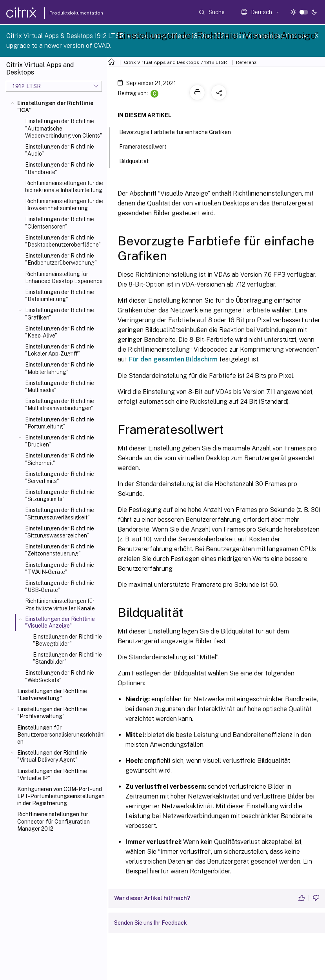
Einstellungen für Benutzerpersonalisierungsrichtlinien (61, 735)
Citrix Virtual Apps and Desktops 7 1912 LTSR (175, 62)
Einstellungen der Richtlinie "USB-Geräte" (60, 586)
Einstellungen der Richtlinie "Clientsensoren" (60, 223)
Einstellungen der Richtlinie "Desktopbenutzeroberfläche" (63, 241)
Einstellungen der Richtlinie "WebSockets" (60, 676)
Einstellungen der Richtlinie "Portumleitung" (60, 423)
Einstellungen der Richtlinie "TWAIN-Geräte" (60, 568)
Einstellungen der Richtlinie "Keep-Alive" (60, 332)
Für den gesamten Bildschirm (173, 359)
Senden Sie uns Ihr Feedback (151, 923)
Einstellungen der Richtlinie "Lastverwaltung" (52, 695)
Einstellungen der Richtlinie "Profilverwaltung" (52, 713)
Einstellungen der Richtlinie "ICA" (55, 107)
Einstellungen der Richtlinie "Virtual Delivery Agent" (52, 756)
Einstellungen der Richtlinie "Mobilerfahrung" (60, 368)
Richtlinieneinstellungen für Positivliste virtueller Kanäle (60, 604)
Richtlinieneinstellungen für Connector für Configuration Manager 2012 (54, 821)
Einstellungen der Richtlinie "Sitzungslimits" (60, 495)
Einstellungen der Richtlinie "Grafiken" (60, 314)
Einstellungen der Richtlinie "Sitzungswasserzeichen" (60, 532)
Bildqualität (138, 160)
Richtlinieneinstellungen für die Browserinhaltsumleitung (64, 205)
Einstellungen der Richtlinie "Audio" (60, 150)
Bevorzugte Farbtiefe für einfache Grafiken (179, 131)
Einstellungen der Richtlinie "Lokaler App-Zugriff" (60, 350)
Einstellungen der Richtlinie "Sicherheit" (60, 459)
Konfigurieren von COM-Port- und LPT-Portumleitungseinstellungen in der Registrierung (61, 796)
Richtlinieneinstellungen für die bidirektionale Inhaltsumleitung (64, 187)
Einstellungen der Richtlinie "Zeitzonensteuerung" (60, 550)
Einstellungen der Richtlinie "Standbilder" (67, 658)
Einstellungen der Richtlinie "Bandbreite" (60, 168)
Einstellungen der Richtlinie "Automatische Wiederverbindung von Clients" (64, 128)
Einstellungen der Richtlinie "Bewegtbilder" (67, 640)
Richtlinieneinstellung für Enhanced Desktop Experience (64, 278)
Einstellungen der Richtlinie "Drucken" (60, 441)
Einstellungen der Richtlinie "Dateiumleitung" (60, 296)
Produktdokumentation (67, 13)
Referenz (246, 62)
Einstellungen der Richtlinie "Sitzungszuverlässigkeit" (60, 514)
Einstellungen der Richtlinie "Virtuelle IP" (52, 775)
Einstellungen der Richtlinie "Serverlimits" (60, 477)
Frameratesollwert (147, 146)
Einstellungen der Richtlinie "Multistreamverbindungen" (60, 405)
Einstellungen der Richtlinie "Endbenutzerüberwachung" (61, 259)
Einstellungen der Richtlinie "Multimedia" (60, 387)
